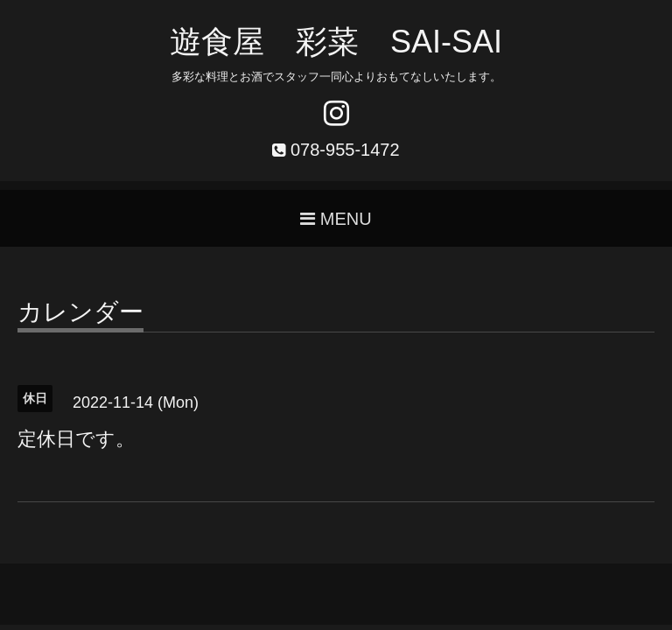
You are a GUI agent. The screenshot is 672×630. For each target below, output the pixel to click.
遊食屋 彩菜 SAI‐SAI (336, 42)
